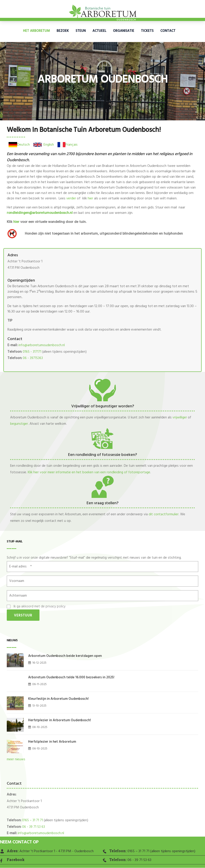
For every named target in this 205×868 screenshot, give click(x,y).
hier (90, 198)
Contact (168, 31)
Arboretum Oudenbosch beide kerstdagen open (65, 656)
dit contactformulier (164, 514)
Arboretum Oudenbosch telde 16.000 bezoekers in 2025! (71, 677)
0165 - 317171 (32, 352)
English (49, 145)
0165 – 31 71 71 (32, 820)
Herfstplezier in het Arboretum (52, 742)
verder (71, 198)
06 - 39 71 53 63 (33, 827)
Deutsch (23, 145)
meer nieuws (16, 759)
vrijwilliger (180, 418)
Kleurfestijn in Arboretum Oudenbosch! (58, 699)
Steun (81, 31)
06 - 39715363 (33, 358)
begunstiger (19, 424)
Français (71, 145)
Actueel (99, 31)
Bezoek (63, 31)
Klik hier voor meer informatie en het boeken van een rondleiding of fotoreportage (89, 472)
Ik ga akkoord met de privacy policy (39, 607)
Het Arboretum (36, 31)
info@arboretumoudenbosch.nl (42, 345)
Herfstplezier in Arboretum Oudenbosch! (60, 720)
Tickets (147, 31)
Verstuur (23, 616)
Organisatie (124, 31)
